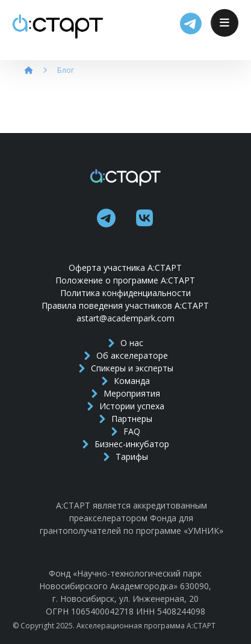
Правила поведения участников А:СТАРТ (125, 305)
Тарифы (125, 457)
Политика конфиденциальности (125, 293)
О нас (125, 343)
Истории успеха (125, 406)
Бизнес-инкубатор (125, 444)
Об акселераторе (125, 355)
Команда (125, 381)
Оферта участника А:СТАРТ (125, 268)
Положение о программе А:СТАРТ (125, 280)
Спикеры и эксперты (125, 368)
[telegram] (106, 218)
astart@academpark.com (125, 318)
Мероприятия (125, 393)
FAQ (125, 431)
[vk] (144, 218)
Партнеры (125, 419)
